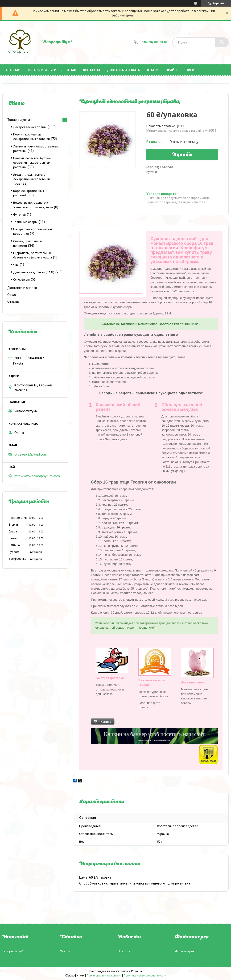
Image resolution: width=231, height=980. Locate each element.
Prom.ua (136, 971)
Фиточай (19, 215)
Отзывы (13, 302)
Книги (189, 70)
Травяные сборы (25, 222)
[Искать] (222, 42)
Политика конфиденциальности (145, 976)
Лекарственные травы (30, 127)
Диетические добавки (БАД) (34, 272)
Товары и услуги (42, 70)
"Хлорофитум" (13, 951)
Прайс (171, 70)
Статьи (153, 70)
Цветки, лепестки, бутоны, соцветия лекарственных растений (32, 163)
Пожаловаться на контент (104, 976)
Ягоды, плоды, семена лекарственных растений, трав (32, 179)
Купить (182, 155)
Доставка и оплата (123, 70)
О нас (71, 70)
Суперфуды (21, 280)
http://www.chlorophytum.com (37, 476)
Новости (124, 951)
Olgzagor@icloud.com (31, 454)
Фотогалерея (185, 951)
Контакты (92, 70)
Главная (13, 70)
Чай (16, 265)
